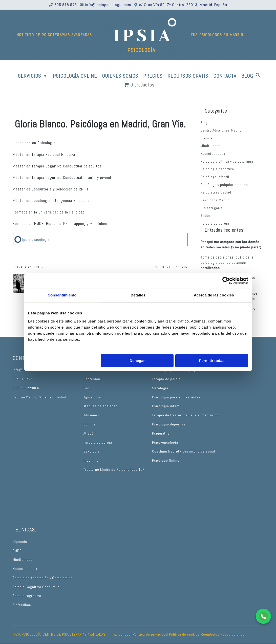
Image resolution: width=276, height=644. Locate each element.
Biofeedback (23, 605)
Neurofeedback (213, 154)
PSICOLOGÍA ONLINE (75, 76)
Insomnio (91, 460)
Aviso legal (123, 635)
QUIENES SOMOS (120, 76)
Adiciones (91, 415)
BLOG (247, 76)
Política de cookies (184, 635)
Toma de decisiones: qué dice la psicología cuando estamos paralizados (227, 263)
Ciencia (207, 138)
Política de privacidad (150, 635)
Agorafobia (92, 397)
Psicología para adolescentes (176, 397)
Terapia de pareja (215, 223)
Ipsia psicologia (36, 239)
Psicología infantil (167, 406)
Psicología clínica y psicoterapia (227, 162)
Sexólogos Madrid (215, 200)
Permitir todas (212, 361)
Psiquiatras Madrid (216, 192)
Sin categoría (211, 208)
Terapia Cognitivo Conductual (37, 587)
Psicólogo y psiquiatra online (224, 185)
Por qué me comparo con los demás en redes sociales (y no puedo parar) (231, 245)
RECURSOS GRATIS (188, 76)
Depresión (92, 379)
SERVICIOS (33, 76)
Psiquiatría (161, 433)
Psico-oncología (165, 443)
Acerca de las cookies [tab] (214, 295)
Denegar (137, 361)
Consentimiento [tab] (62, 295)
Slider (205, 216)
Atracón (90, 433)
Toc (86, 388)
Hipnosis (20, 542)
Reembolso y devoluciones (223, 635)
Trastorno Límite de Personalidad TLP (114, 470)
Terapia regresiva (27, 596)
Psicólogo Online (166, 460)
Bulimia (90, 424)
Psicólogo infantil (215, 177)
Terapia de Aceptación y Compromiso (43, 578)
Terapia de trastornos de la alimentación (185, 415)
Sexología (92, 451)
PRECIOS (153, 76)
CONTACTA (225, 76)
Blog (204, 123)
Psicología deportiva (217, 169)
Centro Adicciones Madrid (221, 130)
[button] (258, 76)
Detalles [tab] (138, 295)
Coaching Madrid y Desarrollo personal (184, 451)
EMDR (17, 551)
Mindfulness (211, 146)
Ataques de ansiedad (101, 406)
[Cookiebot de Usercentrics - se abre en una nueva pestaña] (226, 281)
